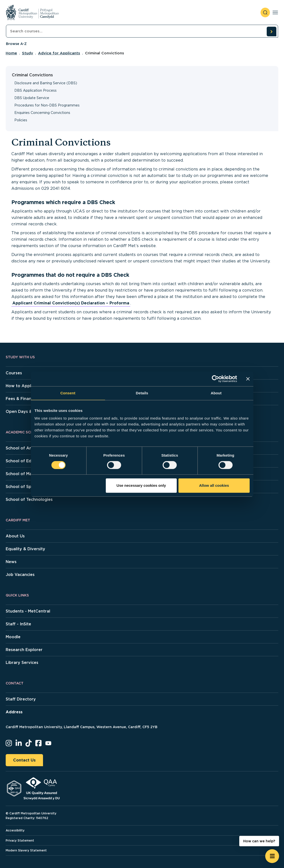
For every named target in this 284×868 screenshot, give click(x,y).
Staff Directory (21, 699)
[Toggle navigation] (275, 12)
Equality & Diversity (25, 549)
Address (14, 712)
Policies (21, 120)
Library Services (22, 663)
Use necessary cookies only (141, 485)
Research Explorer (24, 650)
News (11, 562)
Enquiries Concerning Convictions (42, 113)
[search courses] (271, 31)
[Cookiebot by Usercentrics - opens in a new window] (215, 379)
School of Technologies (29, 499)
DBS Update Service (32, 98)
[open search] (265, 12)
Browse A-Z (16, 44)
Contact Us (24, 760)
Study (28, 53)
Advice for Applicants (59, 53)
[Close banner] (248, 379)
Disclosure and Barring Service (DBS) (46, 83)
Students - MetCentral (28, 611)
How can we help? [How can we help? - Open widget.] (259, 841)
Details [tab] (142, 393)
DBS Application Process (35, 90)
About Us (15, 536)
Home (11, 53)
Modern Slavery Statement (26, 850)
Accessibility (15, 830)
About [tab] (216, 393)
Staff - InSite (18, 624)
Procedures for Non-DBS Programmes (47, 105)
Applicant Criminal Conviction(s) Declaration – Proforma (71, 303)
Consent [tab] (68, 393)
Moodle (13, 637)
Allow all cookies (214, 485)
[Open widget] (272, 856)
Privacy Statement (20, 840)
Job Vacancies (20, 575)
